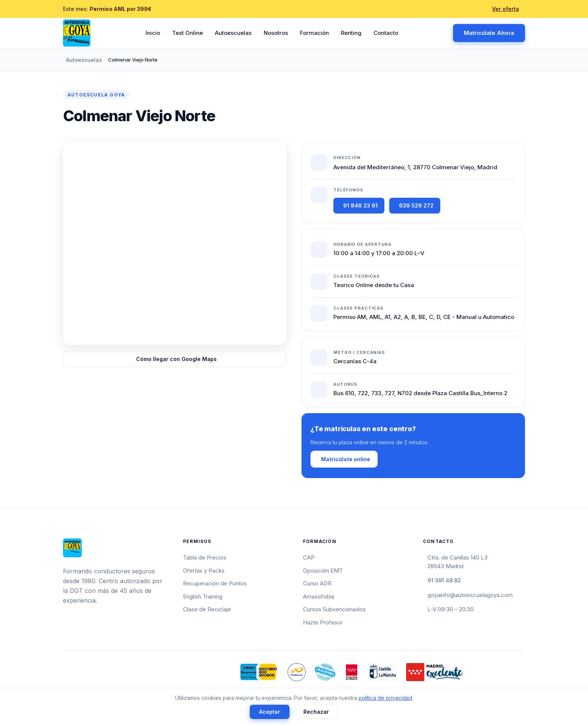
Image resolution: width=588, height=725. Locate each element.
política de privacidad (385, 698)
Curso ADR (317, 583)
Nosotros (276, 33)
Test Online (187, 33)
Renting (351, 33)
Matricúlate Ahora (489, 33)
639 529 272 (416, 205)
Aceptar (270, 712)
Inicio (153, 33)
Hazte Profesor (323, 622)
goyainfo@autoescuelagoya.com (470, 595)
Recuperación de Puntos (215, 583)
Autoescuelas (233, 33)
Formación (314, 33)
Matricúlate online (346, 459)
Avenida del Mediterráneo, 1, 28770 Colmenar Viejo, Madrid (415, 167)
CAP (309, 557)
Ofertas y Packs (204, 571)
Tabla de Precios (205, 557)
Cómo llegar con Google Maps (176, 359)
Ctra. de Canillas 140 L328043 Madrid (457, 562)
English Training (203, 596)
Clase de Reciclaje (207, 609)
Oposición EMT (323, 571)
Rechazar (316, 712)
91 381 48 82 (444, 580)
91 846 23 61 (360, 205)
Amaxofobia (319, 596)
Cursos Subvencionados (334, 609)
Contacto (386, 33)
